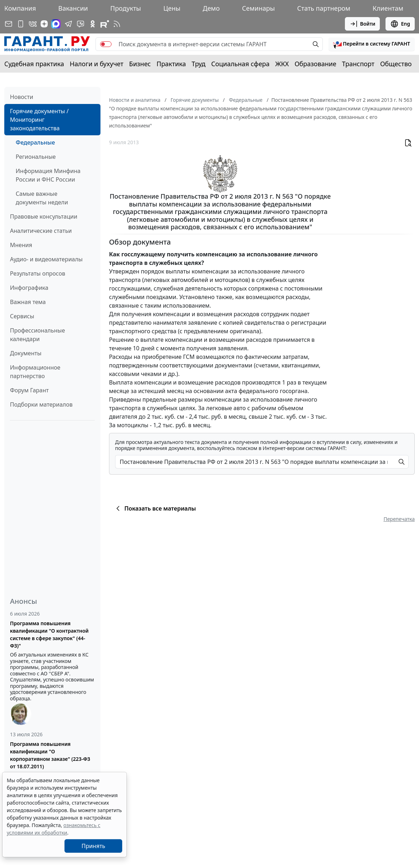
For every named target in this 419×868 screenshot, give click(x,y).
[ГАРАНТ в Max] (56, 24)
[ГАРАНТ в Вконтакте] (33, 24)
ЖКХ (282, 64)
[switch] (106, 44)
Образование (315, 64)
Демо (211, 8)
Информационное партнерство (35, 372)
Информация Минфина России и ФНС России (48, 175)
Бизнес (140, 64)
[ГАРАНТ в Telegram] (68, 24)
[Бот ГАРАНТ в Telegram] (81, 24)
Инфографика (29, 288)
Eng (400, 24)
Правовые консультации (44, 216)
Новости (22, 97)
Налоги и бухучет (97, 64)
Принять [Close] (94, 846)
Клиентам (388, 8)
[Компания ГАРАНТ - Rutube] (105, 24)
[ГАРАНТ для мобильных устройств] (21, 24)
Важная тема (28, 302)
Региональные (36, 157)
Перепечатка (399, 519)
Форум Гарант (29, 390)
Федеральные (35, 142)
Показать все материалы (155, 508)
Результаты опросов (38, 273)
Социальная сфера (240, 64)
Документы (26, 353)
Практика (171, 64)
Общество (396, 64)
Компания (20, 8)
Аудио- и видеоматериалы (46, 259)
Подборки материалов (41, 404)
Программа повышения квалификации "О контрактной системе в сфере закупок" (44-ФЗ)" (49, 634)
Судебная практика (34, 64)
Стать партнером (324, 8)
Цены (172, 8)
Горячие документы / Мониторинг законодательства (39, 120)
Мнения (21, 245)
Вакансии (73, 8)
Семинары (258, 8)
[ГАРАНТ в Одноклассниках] (93, 24)
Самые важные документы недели (42, 198)
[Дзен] (44, 24)
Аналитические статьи (41, 231)
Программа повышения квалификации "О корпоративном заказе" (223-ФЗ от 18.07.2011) (50, 755)
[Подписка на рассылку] (9, 24)
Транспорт (358, 64)
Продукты (125, 8)
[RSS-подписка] (117, 24)
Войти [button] (363, 24)
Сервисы (22, 316)
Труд (199, 64)
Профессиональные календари (37, 335)
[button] (372, 44)
